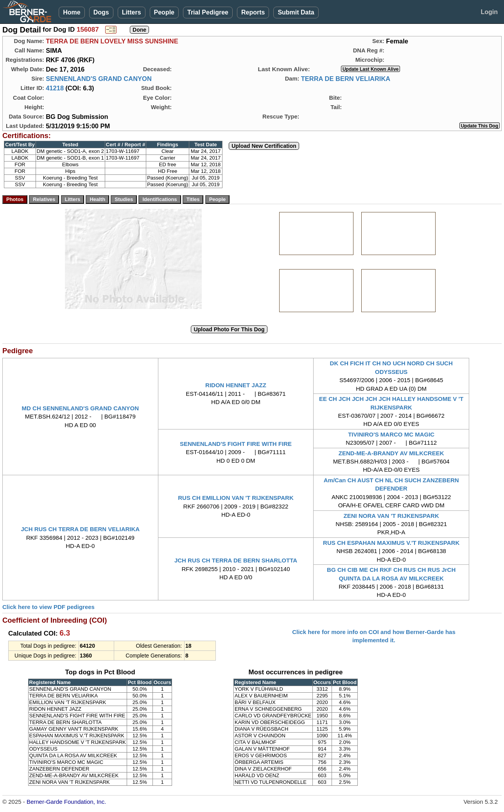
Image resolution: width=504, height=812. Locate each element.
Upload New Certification (264, 146)
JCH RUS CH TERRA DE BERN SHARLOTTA (236, 560)
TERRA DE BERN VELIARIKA (346, 79)
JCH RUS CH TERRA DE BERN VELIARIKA (81, 529)
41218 (55, 88)
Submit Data (296, 12)
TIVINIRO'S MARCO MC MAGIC (391, 434)
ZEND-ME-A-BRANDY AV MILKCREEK (391, 453)
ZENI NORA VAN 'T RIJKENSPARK (391, 516)
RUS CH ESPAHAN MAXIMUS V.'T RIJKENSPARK (391, 543)
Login (489, 12)
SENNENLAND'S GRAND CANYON (99, 79)
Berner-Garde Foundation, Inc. (66, 802)
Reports (253, 12)
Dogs (101, 12)
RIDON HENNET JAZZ (236, 385)
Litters (132, 12)
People (164, 12)
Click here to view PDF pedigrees (48, 607)
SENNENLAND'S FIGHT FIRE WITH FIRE (236, 444)
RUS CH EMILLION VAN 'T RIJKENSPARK (236, 498)
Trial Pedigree (208, 12)
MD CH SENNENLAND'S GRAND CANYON (80, 408)
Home (72, 12)
